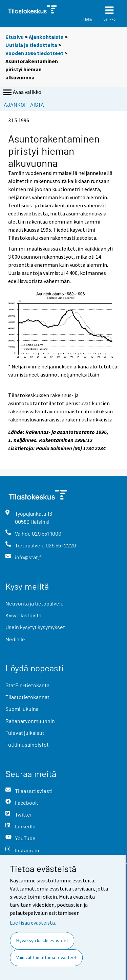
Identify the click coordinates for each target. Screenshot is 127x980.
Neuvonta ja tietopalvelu (35, 603)
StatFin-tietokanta (27, 685)
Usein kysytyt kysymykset (35, 627)
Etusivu (15, 37)
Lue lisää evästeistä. (33, 923)
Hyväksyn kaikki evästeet (42, 940)
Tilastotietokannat (27, 697)
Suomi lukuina (22, 709)
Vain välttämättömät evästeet (46, 957)
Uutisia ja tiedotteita (31, 45)
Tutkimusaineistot (27, 744)
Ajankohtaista (46, 37)
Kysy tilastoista (23, 615)
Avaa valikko (22, 93)
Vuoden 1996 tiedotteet (34, 53)
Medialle (15, 639)
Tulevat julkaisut (25, 733)
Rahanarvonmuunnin (30, 721)
